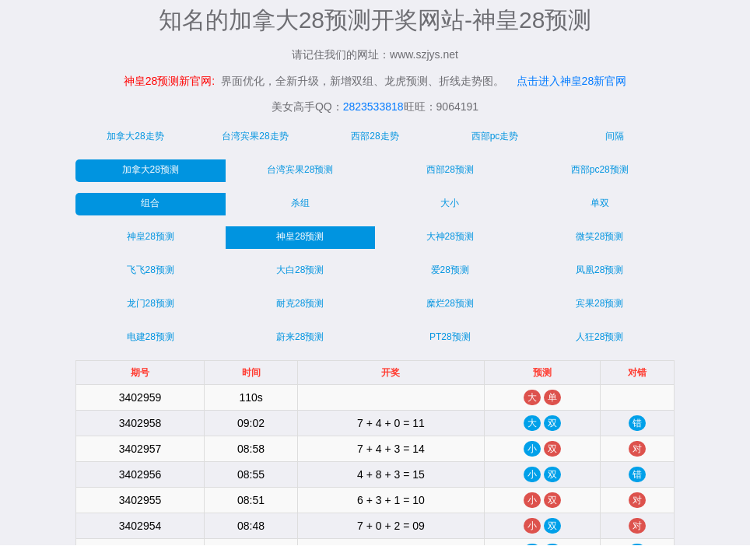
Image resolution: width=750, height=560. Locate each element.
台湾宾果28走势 (255, 136)
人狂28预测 (599, 337)
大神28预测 (450, 236)
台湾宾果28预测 (300, 170)
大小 (450, 203)
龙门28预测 (151, 303)
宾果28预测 (599, 303)
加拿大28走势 (135, 136)
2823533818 (373, 107)
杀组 (300, 203)
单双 (600, 203)
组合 (150, 203)
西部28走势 (375, 136)
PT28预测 (450, 337)
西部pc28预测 (600, 170)
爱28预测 (450, 270)
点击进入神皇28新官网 (572, 81)
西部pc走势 (495, 136)
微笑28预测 (599, 236)
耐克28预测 (300, 303)
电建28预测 (151, 337)
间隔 (615, 136)
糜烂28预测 (450, 303)
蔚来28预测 (300, 337)
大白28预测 (300, 270)
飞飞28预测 (151, 270)
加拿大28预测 (151, 170)
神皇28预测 (151, 236)
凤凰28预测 (599, 270)
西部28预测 (450, 170)
